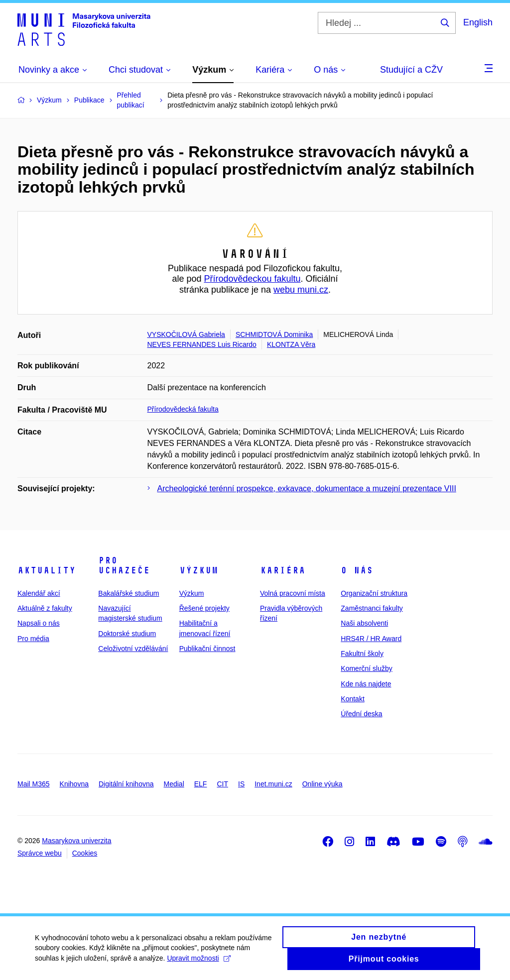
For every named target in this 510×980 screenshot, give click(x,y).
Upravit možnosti (198, 961)
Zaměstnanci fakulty (372, 608)
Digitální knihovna (126, 784)
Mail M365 (34, 784)
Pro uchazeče (124, 565)
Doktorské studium (127, 634)
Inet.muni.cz (273, 784)
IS (241, 784)
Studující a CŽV (411, 70)
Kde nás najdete (366, 684)
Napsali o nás (39, 623)
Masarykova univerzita (76, 841)
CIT (222, 784)
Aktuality (47, 570)
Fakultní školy (362, 653)
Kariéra (283, 570)
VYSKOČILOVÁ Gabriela (186, 334)
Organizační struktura (374, 593)
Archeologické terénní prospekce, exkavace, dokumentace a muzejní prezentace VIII (307, 489)
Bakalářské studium (128, 593)
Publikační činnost (207, 649)
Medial (174, 784)
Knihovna (74, 784)
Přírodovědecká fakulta (183, 409)
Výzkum (199, 570)
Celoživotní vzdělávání (133, 649)
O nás (357, 570)
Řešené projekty (204, 608)
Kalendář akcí (39, 593)
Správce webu (40, 853)
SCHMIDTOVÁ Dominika (274, 334)
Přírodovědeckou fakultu (252, 279)
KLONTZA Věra (291, 344)
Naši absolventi (364, 623)
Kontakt (352, 699)
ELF (201, 784)
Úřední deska (361, 714)
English (478, 22)
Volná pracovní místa (293, 593)
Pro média (33, 639)
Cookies (85, 853)
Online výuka (322, 784)
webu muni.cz (301, 290)
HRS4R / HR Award (371, 639)
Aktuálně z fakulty (45, 608)
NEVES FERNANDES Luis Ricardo (202, 344)
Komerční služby (366, 668)
